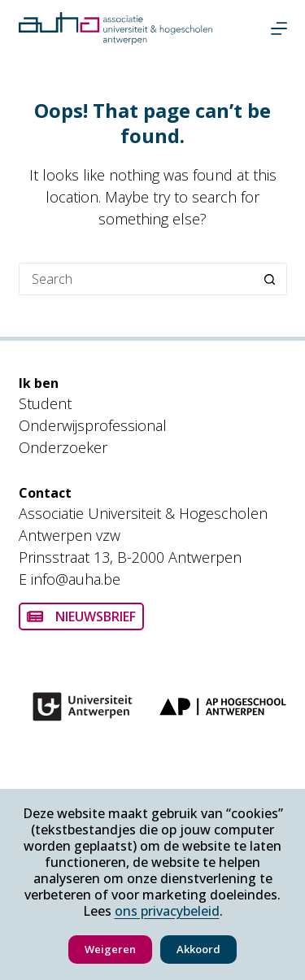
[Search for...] (137, 279)
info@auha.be (76, 579)
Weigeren (110, 949)
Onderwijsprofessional (93, 425)
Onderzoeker (63, 447)
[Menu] (279, 28)
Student (45, 403)
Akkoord (198, 949)
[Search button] (270, 279)
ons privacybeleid (167, 911)
